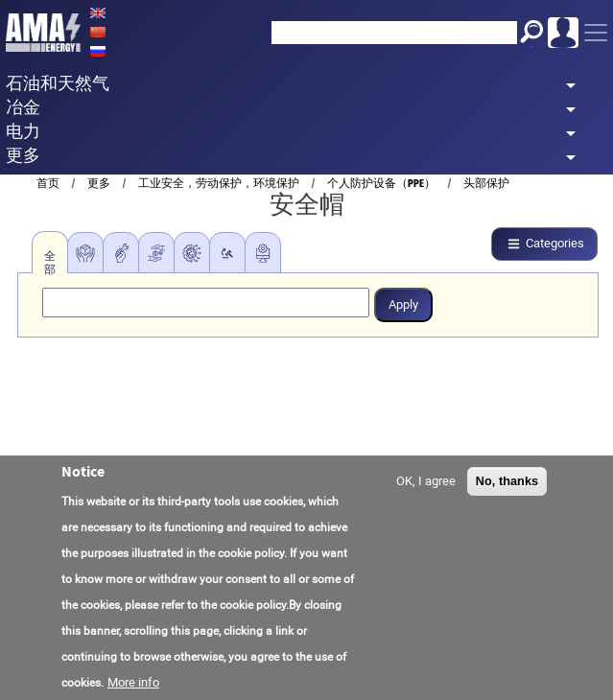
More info (133, 683)
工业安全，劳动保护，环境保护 (219, 183)
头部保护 (486, 183)
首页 (48, 183)
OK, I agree (426, 483)
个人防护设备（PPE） (381, 183)
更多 (99, 183)
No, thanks (507, 483)
